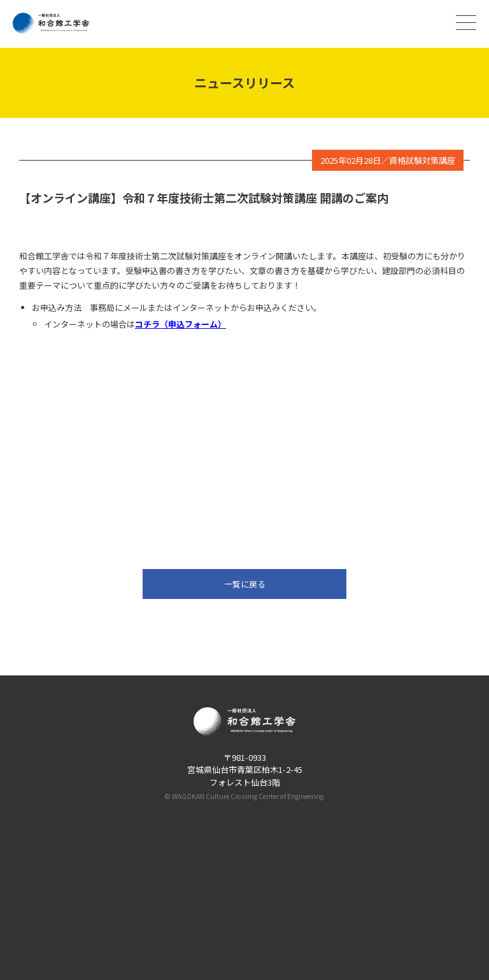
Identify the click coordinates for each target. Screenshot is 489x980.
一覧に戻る (245, 584)
